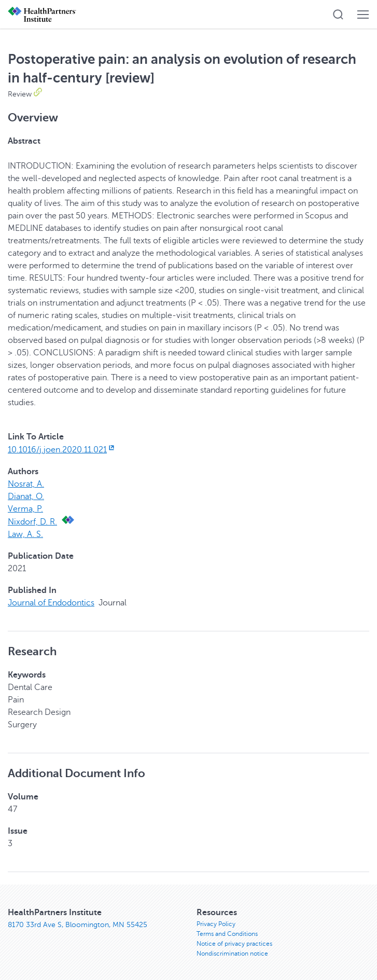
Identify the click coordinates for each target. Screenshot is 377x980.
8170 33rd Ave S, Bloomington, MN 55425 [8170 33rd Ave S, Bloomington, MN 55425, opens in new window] (78, 925)
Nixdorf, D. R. (32, 522)
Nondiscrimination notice (232, 954)
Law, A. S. (25, 534)
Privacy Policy (216, 924)
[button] (338, 15)
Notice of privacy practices (234, 944)
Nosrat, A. (26, 484)
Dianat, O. (26, 496)
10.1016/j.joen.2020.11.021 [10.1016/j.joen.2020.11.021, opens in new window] (62, 450)
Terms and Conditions (227, 934)
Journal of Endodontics (51, 603)
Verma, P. (25, 509)
